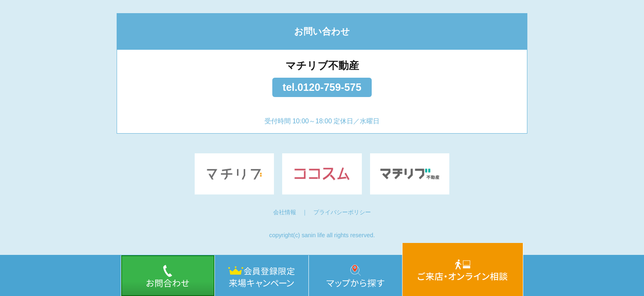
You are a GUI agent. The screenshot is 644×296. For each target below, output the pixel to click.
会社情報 (285, 212)
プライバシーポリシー (342, 212)
